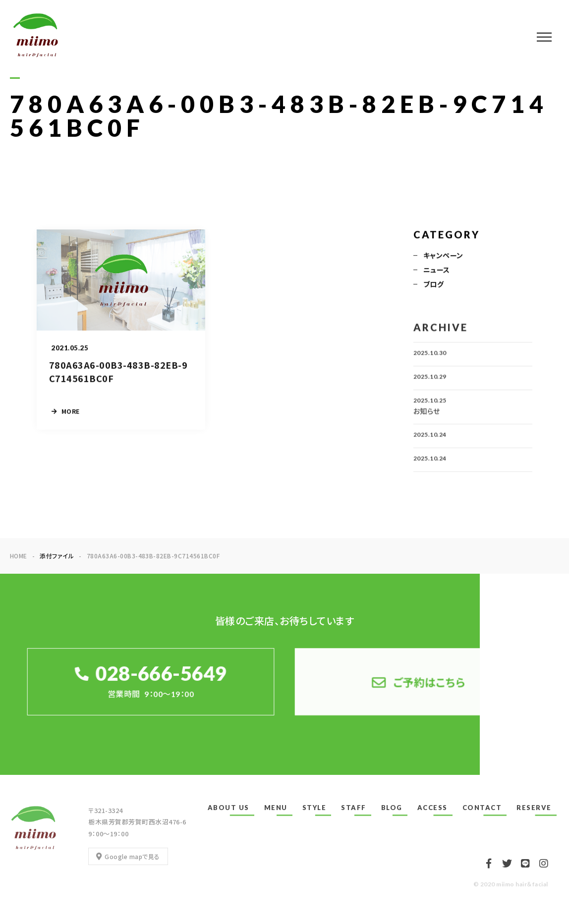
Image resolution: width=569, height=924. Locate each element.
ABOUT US (228, 808)
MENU (276, 808)
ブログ (433, 285)
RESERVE (534, 808)
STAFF (354, 808)
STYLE (314, 808)
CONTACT (482, 808)
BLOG (392, 808)
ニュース (437, 271)
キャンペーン (443, 256)
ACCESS (432, 808)
